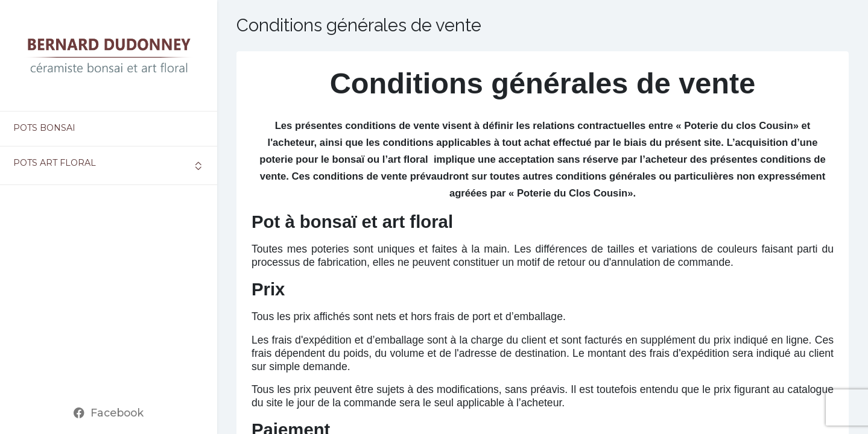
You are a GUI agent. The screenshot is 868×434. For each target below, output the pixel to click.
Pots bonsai (44, 128)
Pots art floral (55, 163)
